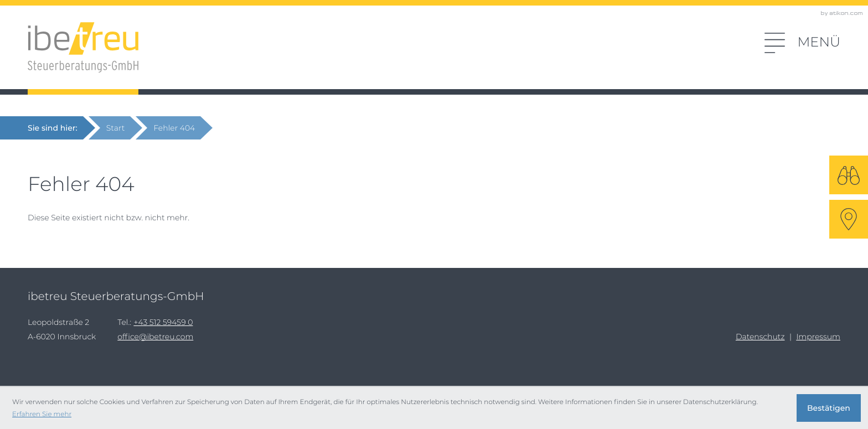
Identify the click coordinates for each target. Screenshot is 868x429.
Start (116, 128)
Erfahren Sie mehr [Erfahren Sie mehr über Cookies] (42, 414)
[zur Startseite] (83, 48)
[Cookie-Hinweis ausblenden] (829, 408)
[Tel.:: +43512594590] (163, 322)
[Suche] (849, 175)
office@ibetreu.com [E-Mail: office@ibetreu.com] (155, 337)
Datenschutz (760, 337)
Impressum (818, 337)
